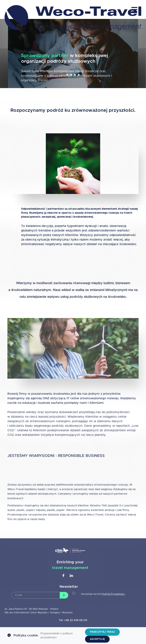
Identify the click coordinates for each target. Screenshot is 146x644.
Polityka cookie (26, 635)
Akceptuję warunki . (103, 594)
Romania (67, 613)
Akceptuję (97, 639)
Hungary (55, 613)
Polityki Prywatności (114, 594)
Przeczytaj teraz (102, 632)
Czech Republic (39, 613)
